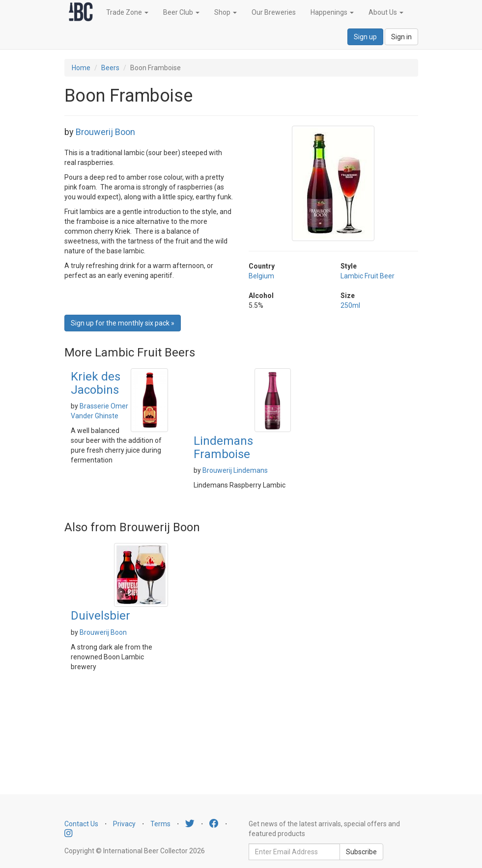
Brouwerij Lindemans (235, 470)
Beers (110, 68)
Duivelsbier (100, 616)
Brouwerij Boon (105, 132)
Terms (160, 824)
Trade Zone (127, 12)
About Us (386, 12)
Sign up (365, 37)
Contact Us (81, 824)
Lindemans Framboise (223, 447)
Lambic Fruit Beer (368, 276)
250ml (350, 305)
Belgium (261, 276)
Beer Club (181, 12)
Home (81, 68)
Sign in (401, 37)
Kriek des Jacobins (96, 383)
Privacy (124, 824)
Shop (226, 12)
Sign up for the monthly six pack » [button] (123, 323)
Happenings (332, 12)
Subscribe (361, 852)
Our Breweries (274, 12)
